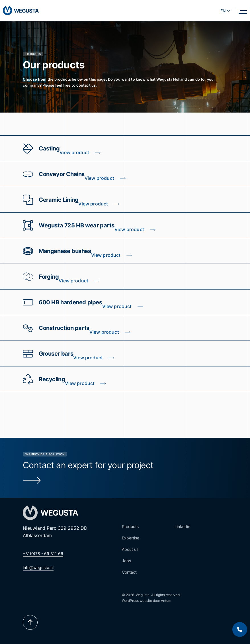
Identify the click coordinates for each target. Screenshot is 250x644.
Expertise (131, 538)
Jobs (126, 561)
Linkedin (182, 526)
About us (130, 549)
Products (130, 526)
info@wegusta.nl (38, 567)
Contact (129, 572)
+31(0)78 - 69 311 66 (43, 554)
